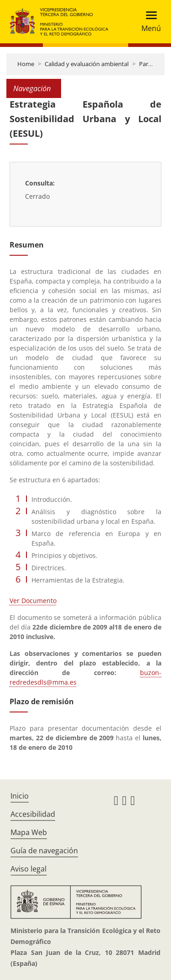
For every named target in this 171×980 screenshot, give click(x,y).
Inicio (20, 796)
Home (26, 64)
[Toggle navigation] (148, 22)
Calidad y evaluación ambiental (87, 64)
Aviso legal (28, 869)
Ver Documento (33, 601)
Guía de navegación (44, 851)
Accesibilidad (33, 814)
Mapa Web (29, 832)
